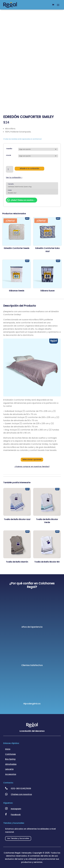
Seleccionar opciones (32, 459)
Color (8, 155)
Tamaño (9, 149)
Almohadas (11, 764)
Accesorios (11, 774)
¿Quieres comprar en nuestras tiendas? (32, 467)
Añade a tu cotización (29, 168)
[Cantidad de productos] (10, 169)
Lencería (9, 769)
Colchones (10, 754)
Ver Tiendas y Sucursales (18, 838)
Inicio (8, 749)
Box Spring (10, 759)
